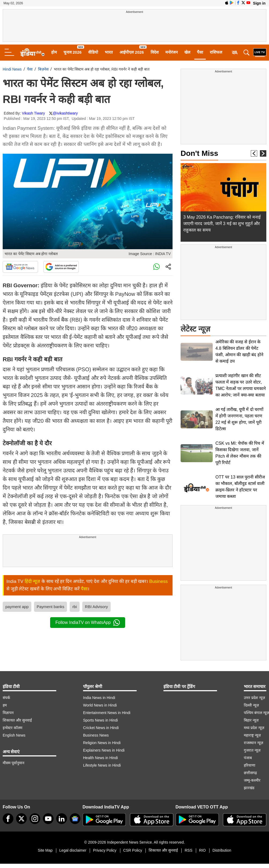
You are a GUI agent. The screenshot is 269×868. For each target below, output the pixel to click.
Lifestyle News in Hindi (102, 765)
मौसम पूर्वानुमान (14, 763)
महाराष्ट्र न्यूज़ (252, 735)
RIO (202, 850)
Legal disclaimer (73, 850)
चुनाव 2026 (73, 52)
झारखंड (249, 788)
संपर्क (6, 698)
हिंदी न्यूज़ (33, 581)
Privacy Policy (105, 850)
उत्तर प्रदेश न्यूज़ (254, 698)
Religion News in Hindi (102, 743)
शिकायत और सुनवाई (17, 720)
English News (14, 735)
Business (158, 581)
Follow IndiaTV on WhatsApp (88, 623)
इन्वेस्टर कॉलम (12, 728)
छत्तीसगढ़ (250, 773)
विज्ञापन (8, 713)
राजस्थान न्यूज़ (253, 743)
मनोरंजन (171, 52)
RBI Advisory (96, 607)
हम (5, 705)
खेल (187, 52)
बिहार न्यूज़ (251, 720)
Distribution (222, 850)
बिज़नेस (43, 69)
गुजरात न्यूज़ (252, 750)
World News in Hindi (100, 705)
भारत (109, 52)
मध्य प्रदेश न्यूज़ (254, 728)
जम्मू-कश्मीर (252, 780)
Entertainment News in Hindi (107, 713)
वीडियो (93, 52)
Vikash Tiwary (33, 113)
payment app (17, 607)
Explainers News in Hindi (104, 750)
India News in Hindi (99, 698)
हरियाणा (250, 765)
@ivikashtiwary (65, 113)
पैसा (200, 52)
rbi (75, 607)
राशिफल (216, 52)
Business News (96, 735)
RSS (188, 850)
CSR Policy (133, 850)
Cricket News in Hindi (101, 728)
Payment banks (51, 607)
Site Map (45, 850)
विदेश (155, 52)
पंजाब (248, 758)
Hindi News (12, 69)
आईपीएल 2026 (132, 52)
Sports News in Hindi (100, 720)
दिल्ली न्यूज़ (251, 705)
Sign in (259, 3)
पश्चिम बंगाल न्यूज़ (256, 713)
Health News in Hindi (100, 758)
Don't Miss (199, 153)
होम (54, 52)
